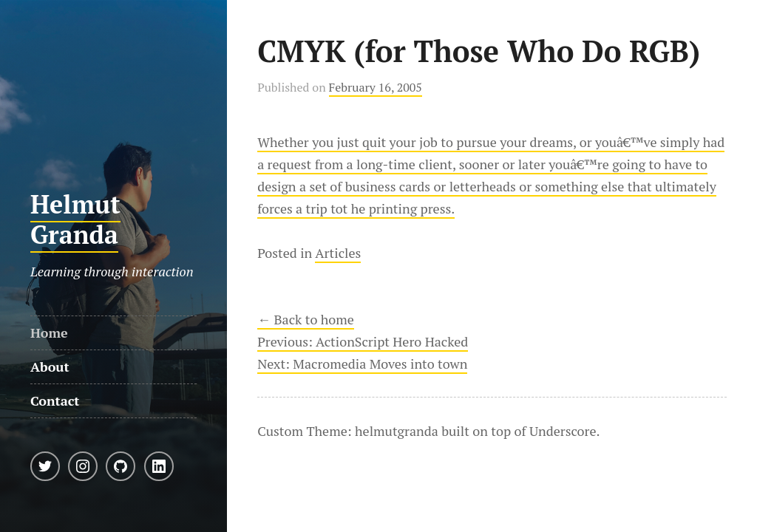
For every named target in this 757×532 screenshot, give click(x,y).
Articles (338, 253)
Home (49, 332)
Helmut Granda (75, 219)
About (50, 366)
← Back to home (306, 319)
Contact (55, 400)
